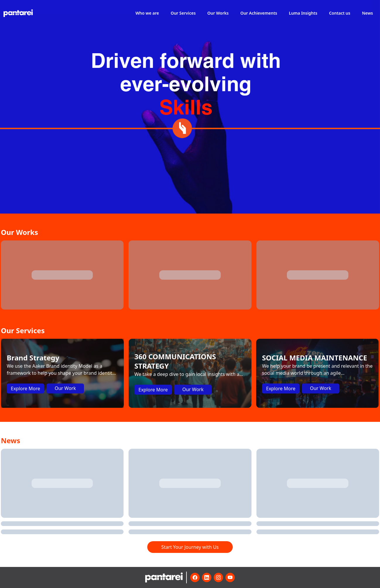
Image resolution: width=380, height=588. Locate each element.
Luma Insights (303, 13)
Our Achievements (259, 13)
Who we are (147, 13)
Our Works (218, 13)
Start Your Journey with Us (190, 547)
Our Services (183, 13)
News (367, 13)
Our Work (65, 388)
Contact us (340, 13)
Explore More (25, 388)
